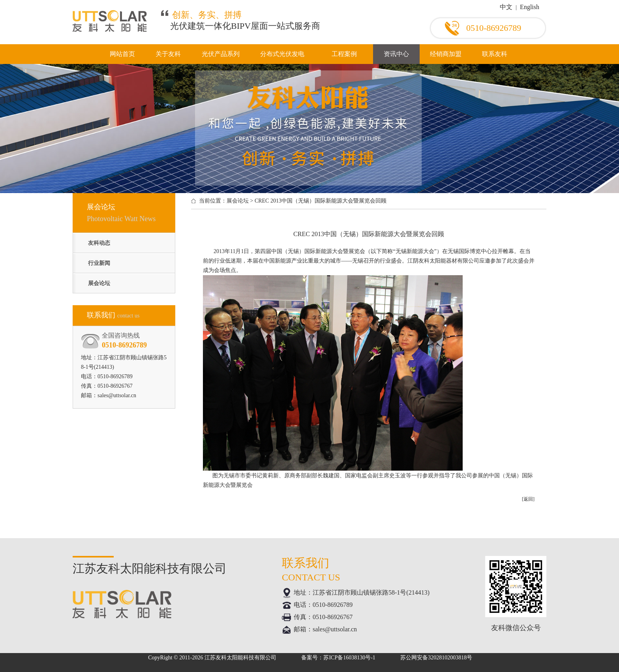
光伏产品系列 (221, 54)
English (530, 7)
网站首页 (122, 54)
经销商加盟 (446, 54)
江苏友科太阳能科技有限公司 (240, 658)
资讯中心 (396, 54)
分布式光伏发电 (282, 54)
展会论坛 (99, 283)
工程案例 (344, 54)
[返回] (528, 499)
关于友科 (168, 54)
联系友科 (495, 54)
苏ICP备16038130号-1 (349, 658)
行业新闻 (99, 263)
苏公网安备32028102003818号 (436, 658)
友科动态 (99, 243)
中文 (506, 7)
